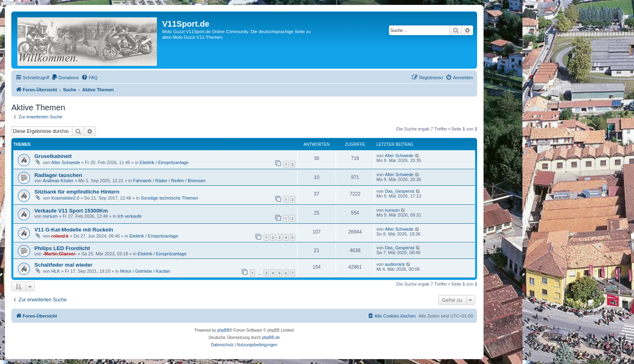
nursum (50, 216)
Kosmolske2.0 (65, 198)
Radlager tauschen (58, 175)
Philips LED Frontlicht (62, 248)
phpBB (223, 330)
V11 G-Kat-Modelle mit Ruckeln (74, 230)
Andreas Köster (58, 181)
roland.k (60, 236)
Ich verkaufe (130, 216)
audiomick (395, 264)
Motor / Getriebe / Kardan (145, 271)
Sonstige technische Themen (169, 198)
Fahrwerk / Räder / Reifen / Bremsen (169, 181)
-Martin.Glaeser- (60, 254)
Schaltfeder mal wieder (63, 265)
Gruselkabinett (53, 156)
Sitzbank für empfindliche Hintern (77, 192)
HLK (56, 271)
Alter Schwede (66, 162)
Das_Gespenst (400, 191)
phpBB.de (271, 338)
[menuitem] (65, 78)
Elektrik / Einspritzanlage (164, 162)
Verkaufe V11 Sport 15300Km (71, 211)
